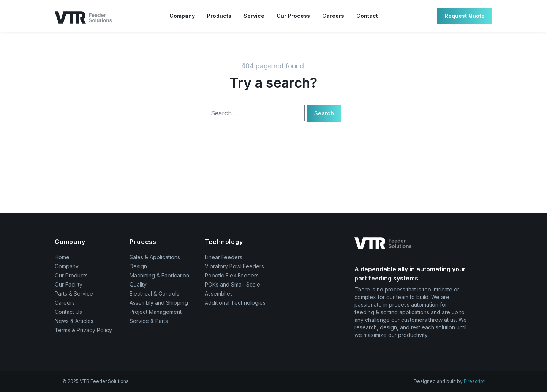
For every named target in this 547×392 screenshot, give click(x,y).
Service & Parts (149, 321)
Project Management (156, 312)
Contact (367, 16)
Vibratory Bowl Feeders (234, 266)
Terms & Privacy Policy (83, 330)
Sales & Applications (155, 257)
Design (138, 266)
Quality (138, 284)
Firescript (474, 381)
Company (182, 16)
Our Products (71, 275)
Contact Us (68, 312)
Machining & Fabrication (159, 275)
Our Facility (69, 284)
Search (324, 113)
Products (219, 16)
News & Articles (74, 321)
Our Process (293, 16)
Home (62, 257)
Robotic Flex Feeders (232, 275)
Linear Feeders (224, 257)
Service (254, 16)
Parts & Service (74, 294)
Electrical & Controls (154, 294)
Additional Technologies (235, 303)
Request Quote (465, 16)
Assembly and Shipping (159, 303)
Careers (333, 16)
